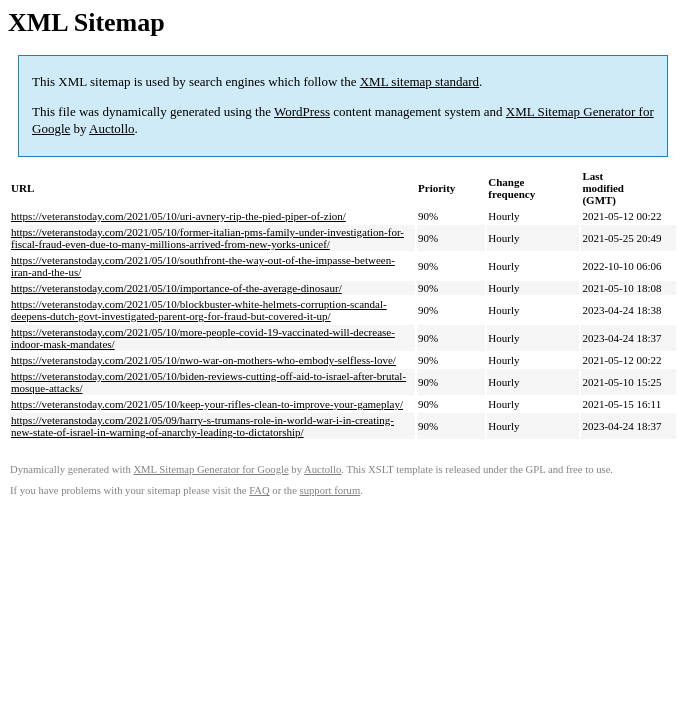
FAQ (259, 490)
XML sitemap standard (419, 81)
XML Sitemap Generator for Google (210, 469)
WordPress (302, 111)
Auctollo (112, 128)
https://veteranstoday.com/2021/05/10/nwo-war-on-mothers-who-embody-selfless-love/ (203, 360)
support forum (330, 490)
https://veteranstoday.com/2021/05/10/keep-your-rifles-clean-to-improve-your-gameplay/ (207, 404)
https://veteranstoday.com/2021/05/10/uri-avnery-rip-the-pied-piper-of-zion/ (178, 216)
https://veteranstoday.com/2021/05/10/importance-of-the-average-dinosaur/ (176, 288)
